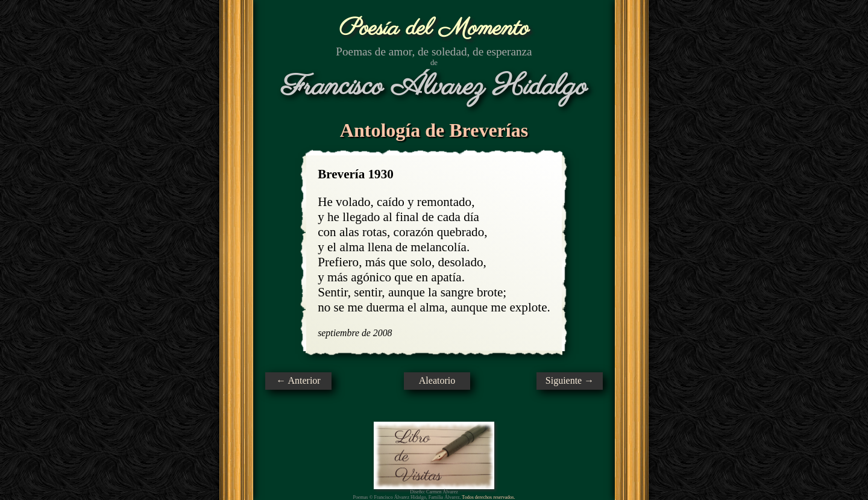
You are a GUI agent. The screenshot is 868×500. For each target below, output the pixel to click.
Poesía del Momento (434, 29)
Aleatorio (437, 380)
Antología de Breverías (434, 130)
